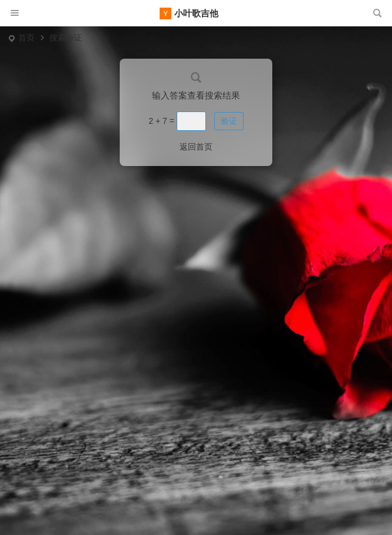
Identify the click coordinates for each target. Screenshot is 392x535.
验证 (229, 121)
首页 (26, 38)
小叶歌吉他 (196, 13)
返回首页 (196, 147)
